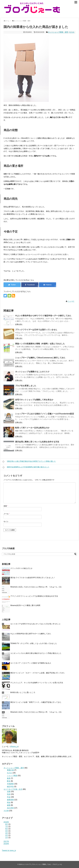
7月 (7, 826)
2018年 (6, 822)
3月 (7, 833)
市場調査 (10, 784)
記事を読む (19, 324)
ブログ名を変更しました (26, 386)
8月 (7, 824)
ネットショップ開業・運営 (58, 32)
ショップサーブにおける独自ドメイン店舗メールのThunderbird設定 (45, 414)
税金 (9, 802)
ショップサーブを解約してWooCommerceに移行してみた (40, 358)
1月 (7, 838)
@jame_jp (14, 746)
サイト (6, 522)
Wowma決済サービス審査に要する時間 (25, 605)
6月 (7, 829)
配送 (9, 781)
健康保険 (10, 800)
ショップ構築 (12, 776)
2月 (7, 835)
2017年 (6, 841)
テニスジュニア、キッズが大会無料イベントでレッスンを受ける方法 (37, 683)
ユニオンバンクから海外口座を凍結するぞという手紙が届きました (36, 653)
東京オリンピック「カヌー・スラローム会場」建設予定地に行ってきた (38, 673)
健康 (9, 805)
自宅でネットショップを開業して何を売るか (34, 400)
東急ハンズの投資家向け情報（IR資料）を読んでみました (40, 344)
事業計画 (10, 770)
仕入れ (72, 32)
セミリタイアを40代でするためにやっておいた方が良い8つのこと (36, 624)
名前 (6, 506)
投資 (9, 794)
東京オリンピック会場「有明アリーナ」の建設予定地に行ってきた (36, 702)
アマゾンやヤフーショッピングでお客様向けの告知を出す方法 (34, 596)
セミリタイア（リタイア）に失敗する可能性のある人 (31, 663)
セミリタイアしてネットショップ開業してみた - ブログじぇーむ (42, 864)
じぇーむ (71, 301)
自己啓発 (10, 808)
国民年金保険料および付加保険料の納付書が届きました (26, 467)
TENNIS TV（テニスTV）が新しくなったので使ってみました (34, 643)
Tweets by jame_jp (9, 850)
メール (7, 514)
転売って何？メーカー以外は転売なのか (32, 428)
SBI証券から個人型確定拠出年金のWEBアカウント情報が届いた (29, 462)
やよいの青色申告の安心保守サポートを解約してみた (31, 634)
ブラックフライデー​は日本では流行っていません (36, 330)
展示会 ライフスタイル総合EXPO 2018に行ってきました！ (33, 578)
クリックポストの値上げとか (21, 568)
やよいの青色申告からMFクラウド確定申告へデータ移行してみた (43, 316)
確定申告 (10, 787)
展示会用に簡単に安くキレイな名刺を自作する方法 (37, 442)
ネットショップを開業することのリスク (32, 372)
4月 (7, 831)
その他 (6, 811)
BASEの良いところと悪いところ (23, 692)
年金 (9, 797)
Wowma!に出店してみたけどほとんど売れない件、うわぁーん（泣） (37, 587)
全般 (9, 791)
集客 (9, 778)
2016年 (6, 844)
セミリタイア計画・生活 (13, 789)
